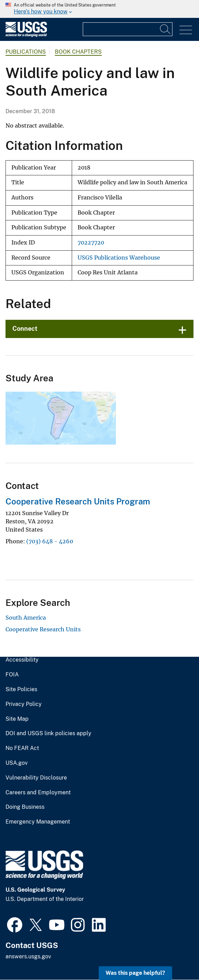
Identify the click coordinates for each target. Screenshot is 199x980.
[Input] (128, 29)
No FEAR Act (22, 748)
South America (26, 618)
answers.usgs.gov (28, 956)
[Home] (26, 35)
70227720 (91, 243)
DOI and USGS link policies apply (48, 733)
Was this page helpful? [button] (135, 973)
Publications (26, 52)
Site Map (17, 719)
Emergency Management (38, 822)
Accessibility (22, 660)
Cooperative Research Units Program (78, 501)
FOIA (12, 675)
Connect (25, 329)
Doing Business (25, 807)
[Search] (166, 29)
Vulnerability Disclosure (36, 778)
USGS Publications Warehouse (119, 258)
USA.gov (17, 763)
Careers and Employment (38, 793)
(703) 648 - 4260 (50, 541)
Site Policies (21, 689)
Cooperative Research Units (43, 629)
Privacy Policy (24, 704)
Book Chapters (78, 52)
